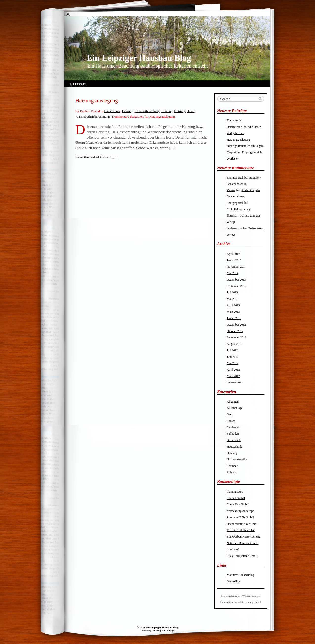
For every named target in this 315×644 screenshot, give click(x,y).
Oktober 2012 (235, 331)
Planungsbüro (235, 492)
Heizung (128, 111)
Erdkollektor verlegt (239, 209)
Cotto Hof (233, 549)
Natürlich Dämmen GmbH (243, 543)
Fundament (234, 427)
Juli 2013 (232, 292)
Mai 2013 (233, 299)
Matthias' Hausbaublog (241, 575)
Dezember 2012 (236, 325)
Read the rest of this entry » (96, 157)
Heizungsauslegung (97, 101)
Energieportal (235, 178)
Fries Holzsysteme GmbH (242, 556)
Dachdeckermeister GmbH (243, 524)
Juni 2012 (233, 357)
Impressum (78, 84)
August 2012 (235, 344)
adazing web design (163, 630)
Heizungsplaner (184, 111)
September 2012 (237, 337)
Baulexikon (234, 581)
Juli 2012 (232, 350)
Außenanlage (235, 408)
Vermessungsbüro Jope (241, 511)
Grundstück (234, 440)
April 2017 (233, 254)
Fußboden (233, 434)
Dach (230, 414)
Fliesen (231, 421)
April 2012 (233, 370)
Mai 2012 (233, 363)
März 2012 (233, 376)
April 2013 (233, 305)
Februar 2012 (235, 382)
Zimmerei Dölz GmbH (240, 517)
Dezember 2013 (236, 280)
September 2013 (237, 286)
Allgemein (233, 402)
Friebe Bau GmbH (238, 504)
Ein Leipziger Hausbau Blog (139, 58)
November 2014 (237, 267)
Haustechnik (112, 111)
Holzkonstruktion (237, 459)
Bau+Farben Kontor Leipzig (244, 537)
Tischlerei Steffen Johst (241, 530)
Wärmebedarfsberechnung (93, 116)
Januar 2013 (234, 318)
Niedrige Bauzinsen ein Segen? (246, 146)
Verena (231, 190)
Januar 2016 (234, 260)
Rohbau (232, 472)
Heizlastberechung (148, 111)
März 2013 (233, 312)
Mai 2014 (233, 273)
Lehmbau (233, 466)
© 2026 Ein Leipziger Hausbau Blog (157, 627)
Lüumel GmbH (236, 498)
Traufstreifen (235, 120)
